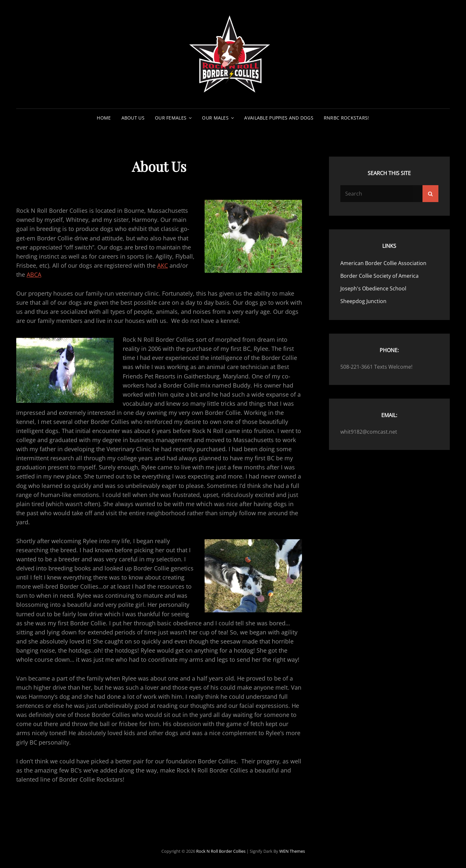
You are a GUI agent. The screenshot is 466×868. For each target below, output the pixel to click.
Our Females (171, 118)
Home (104, 118)
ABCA (34, 274)
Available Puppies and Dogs (279, 118)
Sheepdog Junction (363, 301)
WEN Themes (292, 851)
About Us (133, 118)
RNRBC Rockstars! (346, 118)
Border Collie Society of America (379, 276)
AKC (163, 265)
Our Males (215, 118)
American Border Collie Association (383, 263)
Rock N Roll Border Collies (221, 851)
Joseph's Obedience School (373, 288)
